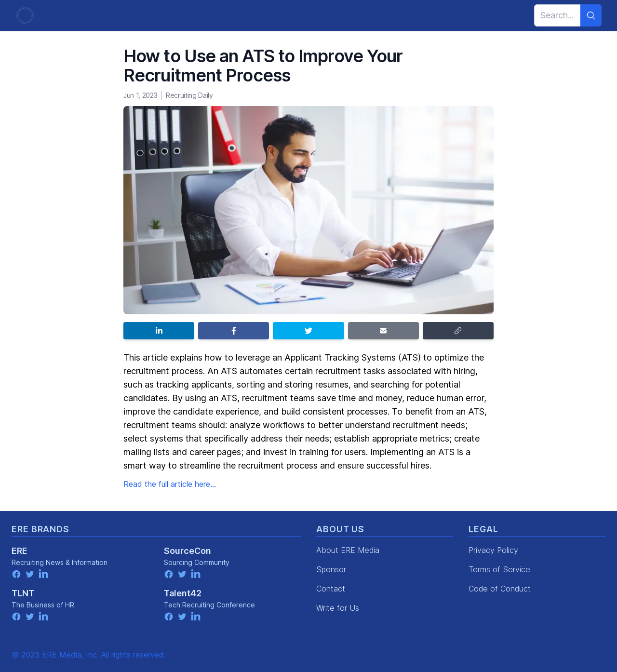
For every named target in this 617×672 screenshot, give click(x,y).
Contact (331, 589)
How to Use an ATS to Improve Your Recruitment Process (263, 66)
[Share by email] (383, 331)
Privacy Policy (493, 550)
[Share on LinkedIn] (159, 331)
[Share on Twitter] (308, 331)
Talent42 (183, 593)
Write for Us (338, 608)
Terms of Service (499, 569)
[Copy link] (458, 331)
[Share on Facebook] (234, 331)
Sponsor (331, 569)
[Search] (591, 15)
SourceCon (188, 551)
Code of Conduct (500, 589)
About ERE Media (348, 550)
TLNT (23, 593)
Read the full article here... (170, 484)
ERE (20, 551)
